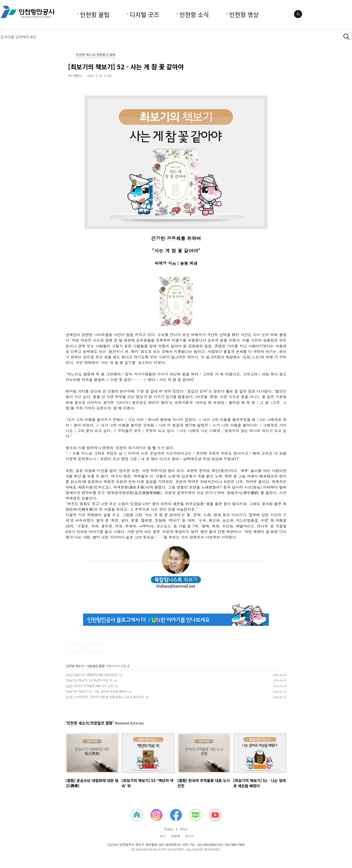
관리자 (189, 836)
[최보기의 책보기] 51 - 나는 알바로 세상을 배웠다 (96, 691)
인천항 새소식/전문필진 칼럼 (95, 55)
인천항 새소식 (75, 666)
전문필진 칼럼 (96, 666)
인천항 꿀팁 (95, 14)
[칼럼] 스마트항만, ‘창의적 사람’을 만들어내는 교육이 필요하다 (105, 697)
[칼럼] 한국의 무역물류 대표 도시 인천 (89, 686)
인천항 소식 (194, 14)
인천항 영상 (244, 14)
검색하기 (347, 37)
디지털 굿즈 (144, 14)
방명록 (176, 836)
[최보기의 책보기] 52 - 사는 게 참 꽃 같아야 (126, 67)
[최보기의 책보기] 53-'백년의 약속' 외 (89, 680)
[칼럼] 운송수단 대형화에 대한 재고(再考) (92, 675)
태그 (163, 836)
